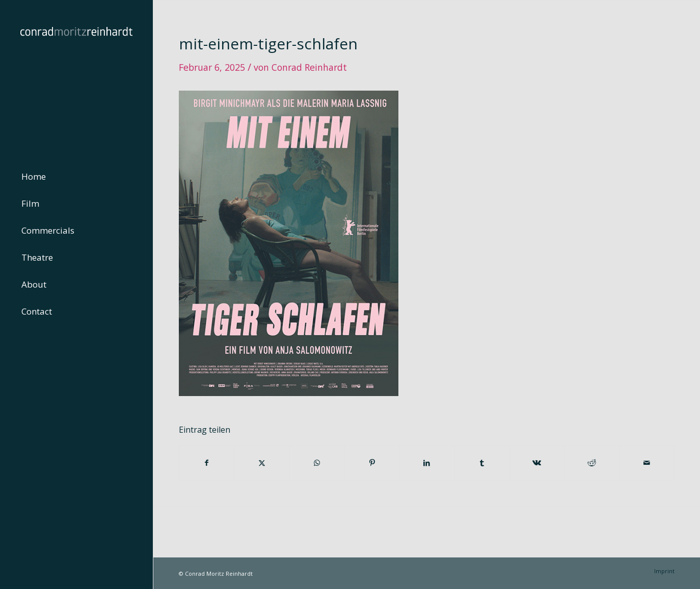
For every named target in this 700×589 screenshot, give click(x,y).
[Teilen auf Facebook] (207, 463)
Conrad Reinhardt (309, 67)
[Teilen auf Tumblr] (482, 463)
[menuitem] (76, 177)
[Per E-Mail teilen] (647, 463)
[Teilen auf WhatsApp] (317, 463)
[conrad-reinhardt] (76, 76)
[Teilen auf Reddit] (592, 463)
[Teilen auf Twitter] (262, 463)
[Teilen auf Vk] (537, 463)
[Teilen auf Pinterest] (372, 463)
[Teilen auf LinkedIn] (427, 463)
